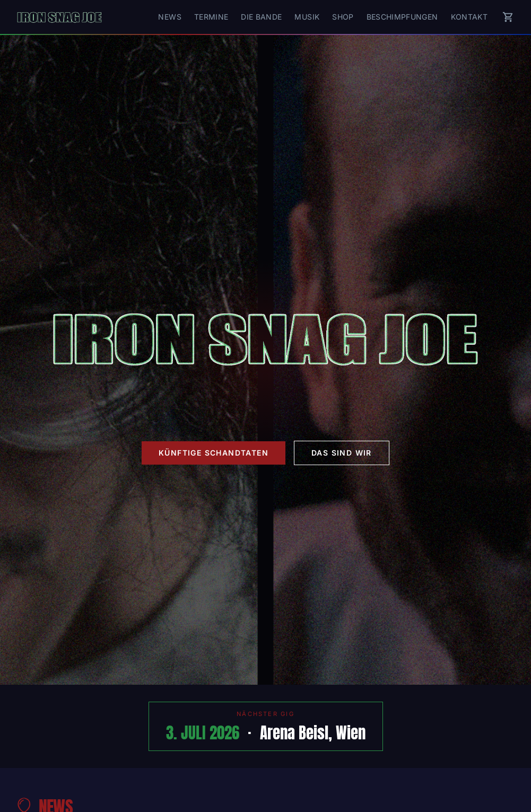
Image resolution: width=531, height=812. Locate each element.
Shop (343, 17)
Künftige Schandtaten (214, 453)
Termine (211, 17)
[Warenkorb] (508, 17)
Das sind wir (342, 453)
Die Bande (261, 17)
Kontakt (469, 17)
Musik (307, 17)
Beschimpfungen (402, 17)
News (169, 17)
